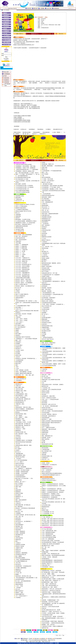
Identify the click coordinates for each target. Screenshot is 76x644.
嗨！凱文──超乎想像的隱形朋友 (23, 581)
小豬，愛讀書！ (19, 415)
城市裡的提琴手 (19, 583)
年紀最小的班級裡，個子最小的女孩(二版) (25, 515)
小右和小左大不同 (46, 296)
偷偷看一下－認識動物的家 (22, 245)
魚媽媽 (43, 162)
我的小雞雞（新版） (20, 387)
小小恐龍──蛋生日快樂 (47, 179)
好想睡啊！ (18, 344)
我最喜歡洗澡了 (19, 384)
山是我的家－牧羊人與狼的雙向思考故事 (51, 389)
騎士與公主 (18, 452)
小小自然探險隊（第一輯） (48, 512)
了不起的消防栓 (46, 308)
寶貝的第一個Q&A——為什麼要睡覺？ (24, 283)
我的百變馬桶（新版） (21, 455)
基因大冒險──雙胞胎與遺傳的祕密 (50, 214)
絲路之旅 (44, 371)
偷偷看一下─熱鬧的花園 (21, 248)
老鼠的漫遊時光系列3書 (47, 444)
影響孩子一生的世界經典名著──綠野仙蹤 (52, 489)
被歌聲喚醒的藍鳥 (46, 220)
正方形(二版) (18, 573)
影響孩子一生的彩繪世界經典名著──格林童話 (53, 484)
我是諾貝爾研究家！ (20, 594)
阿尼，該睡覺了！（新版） (22, 417)
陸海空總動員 (19, 362)
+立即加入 (6, 60)
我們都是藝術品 (46, 559)
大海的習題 (45, 369)
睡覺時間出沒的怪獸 (47, 237)
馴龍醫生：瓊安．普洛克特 (48, 625)
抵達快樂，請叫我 (46, 437)
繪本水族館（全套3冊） (21, 184)
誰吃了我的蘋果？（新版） (22, 434)
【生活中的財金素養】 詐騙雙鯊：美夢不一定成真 (54, 364)
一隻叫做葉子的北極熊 (47, 184)
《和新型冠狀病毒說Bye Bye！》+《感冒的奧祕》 (27, 169)
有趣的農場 (18, 216)
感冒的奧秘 (18, 198)
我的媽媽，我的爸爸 (47, 288)
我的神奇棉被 (45, 248)
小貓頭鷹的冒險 (19, 454)
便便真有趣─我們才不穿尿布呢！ (23, 337)
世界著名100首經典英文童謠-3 (49, 480)
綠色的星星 (45, 233)
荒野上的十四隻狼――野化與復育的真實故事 (52, 411)
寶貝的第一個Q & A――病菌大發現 (23, 281)
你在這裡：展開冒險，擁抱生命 (49, 414)
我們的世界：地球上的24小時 (49, 404)
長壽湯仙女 (18, 551)
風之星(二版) (45, 376)
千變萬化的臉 (19, 199)
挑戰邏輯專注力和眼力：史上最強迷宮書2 (25, 223)
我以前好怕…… (19, 564)
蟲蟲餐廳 (44, 313)
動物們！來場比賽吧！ (47, 266)
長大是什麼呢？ (19, 345)
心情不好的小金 (46, 209)
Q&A (6, 76)
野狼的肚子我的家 (20, 546)
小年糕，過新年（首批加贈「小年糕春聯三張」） (54, 304)
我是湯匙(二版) (19, 526)
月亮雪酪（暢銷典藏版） (21, 568)
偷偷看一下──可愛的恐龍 (21, 250)
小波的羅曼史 (19, 380)
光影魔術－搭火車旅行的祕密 (22, 470)
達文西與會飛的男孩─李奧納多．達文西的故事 (53, 542)
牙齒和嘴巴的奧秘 (20, 196)
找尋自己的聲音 (19, 528)
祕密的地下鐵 (45, 628)
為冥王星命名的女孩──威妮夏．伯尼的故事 (52, 616)
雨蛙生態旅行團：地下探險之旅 (23, 505)
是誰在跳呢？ (19, 324)
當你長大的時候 (46, 393)
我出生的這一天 (46, 207)
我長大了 (18, 299)
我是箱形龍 (18, 530)
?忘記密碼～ (6, 59)
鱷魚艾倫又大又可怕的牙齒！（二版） (24, 478)
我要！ (17, 365)
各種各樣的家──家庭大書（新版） (24, 407)
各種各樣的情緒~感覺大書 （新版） (24, 445)
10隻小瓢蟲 (18, 243)
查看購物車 (56, 8)
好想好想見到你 (46, 212)
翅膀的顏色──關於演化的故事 (49, 429)
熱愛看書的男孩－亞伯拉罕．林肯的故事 (51, 571)
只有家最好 (18, 598)
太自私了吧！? (19, 309)
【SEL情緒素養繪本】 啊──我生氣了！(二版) (26, 301)
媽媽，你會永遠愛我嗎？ (21, 500)
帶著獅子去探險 (46, 276)
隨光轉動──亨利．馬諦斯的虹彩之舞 (51, 554)
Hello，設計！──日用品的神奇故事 (50, 399)
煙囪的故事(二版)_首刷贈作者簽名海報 (51, 380)
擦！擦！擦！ (19, 288)
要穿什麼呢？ (19, 334)
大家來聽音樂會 (46, 449)
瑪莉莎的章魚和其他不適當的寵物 (23, 442)
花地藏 (43, 441)
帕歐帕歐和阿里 (46, 507)
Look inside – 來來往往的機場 (22, 266)
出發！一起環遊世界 (47, 470)
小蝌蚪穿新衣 (19, 480)
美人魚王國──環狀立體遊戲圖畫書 (24, 235)
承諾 (17, 488)
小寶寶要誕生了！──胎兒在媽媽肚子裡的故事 (26, 339)
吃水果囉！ (18, 354)
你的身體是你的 (46, 265)
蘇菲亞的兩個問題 (46, 177)
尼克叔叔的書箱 (46, 413)
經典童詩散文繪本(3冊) (47, 344)
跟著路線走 (18, 492)
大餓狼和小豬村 (19, 548)
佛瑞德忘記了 (19, 569)
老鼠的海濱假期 (46, 426)
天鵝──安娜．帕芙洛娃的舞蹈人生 (50, 585)
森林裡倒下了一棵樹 (47, 419)
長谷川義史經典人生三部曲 (22, 179)
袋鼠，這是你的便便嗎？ (21, 240)
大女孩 (43, 316)
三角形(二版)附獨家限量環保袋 (23, 559)
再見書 (17, 332)
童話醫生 (44, 332)
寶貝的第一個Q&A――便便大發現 (23, 279)
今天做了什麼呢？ (46, 329)
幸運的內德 (18, 439)
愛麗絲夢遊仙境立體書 (47, 468)
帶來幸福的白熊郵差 (20, 558)
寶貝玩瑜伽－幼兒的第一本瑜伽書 (23, 314)
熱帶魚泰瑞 (18, 571)
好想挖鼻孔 (45, 324)
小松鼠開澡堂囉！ (20, 360)
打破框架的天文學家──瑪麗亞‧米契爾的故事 (52, 626)
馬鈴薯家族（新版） (20, 419)
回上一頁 (58, 635)
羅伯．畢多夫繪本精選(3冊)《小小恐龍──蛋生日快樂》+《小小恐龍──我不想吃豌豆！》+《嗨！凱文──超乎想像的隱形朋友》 (27, 174)
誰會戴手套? (18, 347)
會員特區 (29, 8)
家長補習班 (18, 520)
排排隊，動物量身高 (20, 531)
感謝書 (17, 330)
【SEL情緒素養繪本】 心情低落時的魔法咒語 (52, 294)
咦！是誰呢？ (19, 449)
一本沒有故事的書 (46, 194)
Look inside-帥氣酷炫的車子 (22, 271)
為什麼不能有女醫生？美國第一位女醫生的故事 (53, 579)
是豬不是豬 (45, 167)
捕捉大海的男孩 (46, 439)
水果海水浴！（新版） (21, 429)
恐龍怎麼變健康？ (20, 525)
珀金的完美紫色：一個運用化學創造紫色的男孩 (53, 623)
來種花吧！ (18, 335)
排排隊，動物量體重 (20, 533)
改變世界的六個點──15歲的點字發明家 (51, 592)
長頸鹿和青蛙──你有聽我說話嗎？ (24, 566)
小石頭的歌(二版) (46, 388)
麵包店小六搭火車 (46, 182)
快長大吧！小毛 (46, 459)
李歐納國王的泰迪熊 (47, 217)
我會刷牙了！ (19, 329)
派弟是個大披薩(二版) (47, 456)
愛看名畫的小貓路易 (47, 278)
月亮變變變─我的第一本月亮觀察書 (24, 440)
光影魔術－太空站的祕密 (21, 473)
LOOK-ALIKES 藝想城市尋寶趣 (49, 537)
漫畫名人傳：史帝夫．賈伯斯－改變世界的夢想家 (54, 576)
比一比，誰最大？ (20, 462)
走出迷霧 (44, 381)
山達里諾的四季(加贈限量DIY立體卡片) (51, 475)
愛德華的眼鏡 (45, 205)
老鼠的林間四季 (46, 418)
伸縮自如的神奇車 (46, 270)
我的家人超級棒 (46, 258)
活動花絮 (7, 82)
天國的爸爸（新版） (20, 404)
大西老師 (44, 232)
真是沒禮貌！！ (19, 307)
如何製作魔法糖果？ (47, 318)
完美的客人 (18, 435)
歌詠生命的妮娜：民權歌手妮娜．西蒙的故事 (52, 621)
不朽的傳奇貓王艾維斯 (47, 615)
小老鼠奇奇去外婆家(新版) (22, 411)
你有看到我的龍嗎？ (20, 475)
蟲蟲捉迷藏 (18, 490)
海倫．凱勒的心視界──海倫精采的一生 (51, 581)
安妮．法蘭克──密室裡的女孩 (49, 584)
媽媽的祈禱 (18, 540)
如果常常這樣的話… (20, 463)
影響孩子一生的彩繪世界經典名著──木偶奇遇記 (53, 490)
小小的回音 (45, 255)
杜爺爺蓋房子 (45, 458)
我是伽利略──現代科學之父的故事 (50, 602)
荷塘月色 (18, 498)
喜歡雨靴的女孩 (19, 535)
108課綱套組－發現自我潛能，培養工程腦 (25, 166)
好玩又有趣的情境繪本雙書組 (22, 191)
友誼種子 (18, 450)
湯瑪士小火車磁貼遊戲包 (21, 206)
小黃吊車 (18, 357)
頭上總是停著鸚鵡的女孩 (21, 561)
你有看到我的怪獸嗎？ (21, 477)
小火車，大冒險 (19, 586)
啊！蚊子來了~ (45, 314)
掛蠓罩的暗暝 (45, 432)
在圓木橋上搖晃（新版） (21, 391)
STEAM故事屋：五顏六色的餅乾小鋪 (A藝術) (52, 186)
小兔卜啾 (18, 444)
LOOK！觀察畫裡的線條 (47, 534)
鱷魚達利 (44, 235)
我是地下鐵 (45, 434)
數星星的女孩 (45, 386)
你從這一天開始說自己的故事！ (49, 398)
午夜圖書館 (18, 513)
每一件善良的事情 (46, 378)
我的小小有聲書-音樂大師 (21, 284)
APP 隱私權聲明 (58, 639)
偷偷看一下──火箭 (20, 253)
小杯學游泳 (45, 242)
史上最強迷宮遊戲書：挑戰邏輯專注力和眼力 (26, 221)
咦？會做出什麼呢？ (20, 325)
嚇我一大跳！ (19, 340)
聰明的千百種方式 (46, 240)
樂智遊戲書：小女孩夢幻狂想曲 (23, 219)
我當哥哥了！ (19, 502)
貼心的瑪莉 (18, 523)
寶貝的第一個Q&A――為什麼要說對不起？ (25, 286)
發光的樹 (44, 394)
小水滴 (17, 368)
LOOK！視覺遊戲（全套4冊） (22, 370)
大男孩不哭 (45, 204)
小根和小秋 (18, 386)
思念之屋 (18, 589)
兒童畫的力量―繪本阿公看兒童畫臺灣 (51, 544)
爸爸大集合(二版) (20, 465)
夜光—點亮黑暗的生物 (47, 299)
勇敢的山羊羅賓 (46, 391)
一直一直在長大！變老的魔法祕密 (50, 406)
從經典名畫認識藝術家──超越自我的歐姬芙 (52, 560)
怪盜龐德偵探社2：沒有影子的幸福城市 (51, 495)
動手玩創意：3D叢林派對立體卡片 (24, 224)
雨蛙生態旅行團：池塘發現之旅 (23, 399)
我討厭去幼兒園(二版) (21, 432)
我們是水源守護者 (46, 408)
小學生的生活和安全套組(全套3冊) (24, 164)
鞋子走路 (18, 293)
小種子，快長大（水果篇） (22, 320)
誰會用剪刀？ (19, 349)
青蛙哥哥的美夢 (46, 321)
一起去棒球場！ (46, 224)
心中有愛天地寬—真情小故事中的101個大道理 (53, 522)
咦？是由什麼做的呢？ (21, 327)
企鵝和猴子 (45, 453)
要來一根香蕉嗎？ (46, 225)
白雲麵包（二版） (20, 392)
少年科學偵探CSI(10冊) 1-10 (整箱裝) (24, 186)
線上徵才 (7, 72)
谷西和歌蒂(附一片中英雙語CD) (49, 465)
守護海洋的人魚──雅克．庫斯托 (50, 587)
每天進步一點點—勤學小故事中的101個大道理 (53, 520)
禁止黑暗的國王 (46, 199)
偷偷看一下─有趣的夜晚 (21, 246)
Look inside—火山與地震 (21, 263)
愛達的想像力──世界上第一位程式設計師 (52, 589)
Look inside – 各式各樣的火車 (22, 274)
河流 (43, 383)
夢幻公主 (18, 213)
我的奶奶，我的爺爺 (47, 291)
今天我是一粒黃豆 (20, 350)
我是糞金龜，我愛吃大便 (48, 164)
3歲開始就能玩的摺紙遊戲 (22, 226)
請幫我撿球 (45, 286)
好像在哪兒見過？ (46, 215)
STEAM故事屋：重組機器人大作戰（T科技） (52, 189)
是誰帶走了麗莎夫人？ (47, 564)
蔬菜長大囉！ (19, 355)
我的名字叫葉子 (19, 485)
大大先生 (44, 238)
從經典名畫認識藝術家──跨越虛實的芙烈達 (52, 562)
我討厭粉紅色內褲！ (47, 331)
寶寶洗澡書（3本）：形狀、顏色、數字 (25, 375)
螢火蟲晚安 (18, 495)
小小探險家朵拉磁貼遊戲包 (22, 209)
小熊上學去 (18, 563)
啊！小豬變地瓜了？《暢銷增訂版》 (24, 468)
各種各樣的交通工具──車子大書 (50, 273)
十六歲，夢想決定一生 (47, 517)
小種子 (17, 367)
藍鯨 (17, 541)
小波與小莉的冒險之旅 (21, 379)
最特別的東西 (45, 448)
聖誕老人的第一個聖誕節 (48, 301)
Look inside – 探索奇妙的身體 (22, 269)
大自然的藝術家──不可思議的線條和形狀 (52, 171)
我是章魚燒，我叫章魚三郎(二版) (23, 576)
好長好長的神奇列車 (20, 238)
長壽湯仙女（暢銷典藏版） (22, 553)
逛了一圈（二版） (46, 547)
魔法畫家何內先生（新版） (48, 546)
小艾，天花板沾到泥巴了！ (22, 596)
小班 (43, 250)
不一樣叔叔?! (18, 510)
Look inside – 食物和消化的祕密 (23, 259)
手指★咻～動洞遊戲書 (21, 467)
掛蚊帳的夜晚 (45, 431)
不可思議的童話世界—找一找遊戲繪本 (51, 275)
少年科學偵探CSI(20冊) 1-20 (22, 189)
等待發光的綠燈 (46, 309)
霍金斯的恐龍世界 (20, 402)
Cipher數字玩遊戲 (20, 229)
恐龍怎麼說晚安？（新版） (22, 396)
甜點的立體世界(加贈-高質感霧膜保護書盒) (52, 473)
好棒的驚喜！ (19, 342)
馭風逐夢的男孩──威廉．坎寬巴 (50, 582)
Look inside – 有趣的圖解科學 (22, 273)
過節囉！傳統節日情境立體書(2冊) (24, 373)
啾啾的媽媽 (45, 319)
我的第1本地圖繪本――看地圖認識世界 (25, 409)
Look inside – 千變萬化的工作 (22, 258)
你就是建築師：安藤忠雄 (48, 567)
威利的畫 (44, 454)
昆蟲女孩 (44, 608)
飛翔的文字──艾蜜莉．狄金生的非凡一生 (52, 612)
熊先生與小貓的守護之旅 (48, 339)
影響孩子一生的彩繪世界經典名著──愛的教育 (53, 492)
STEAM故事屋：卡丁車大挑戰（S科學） (51, 187)
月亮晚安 (18, 291)
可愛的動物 (18, 214)
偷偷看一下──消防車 (20, 255)
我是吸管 (44, 229)
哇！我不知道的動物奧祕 (21, 460)
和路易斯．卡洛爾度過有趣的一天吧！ (51, 600)
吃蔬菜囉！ (18, 352)
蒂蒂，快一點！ (46, 210)
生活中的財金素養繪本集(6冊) (49, 366)
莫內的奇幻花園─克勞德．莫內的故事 (51, 541)
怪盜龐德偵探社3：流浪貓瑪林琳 (50, 497)
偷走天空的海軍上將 (47, 306)
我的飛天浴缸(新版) (20, 457)
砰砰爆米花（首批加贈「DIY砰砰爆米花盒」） (26, 358)
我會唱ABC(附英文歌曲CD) (48, 479)
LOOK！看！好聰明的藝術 (48, 539)
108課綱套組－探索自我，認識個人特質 (25, 171)
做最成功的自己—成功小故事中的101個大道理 (53, 525)
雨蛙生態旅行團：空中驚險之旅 (23, 424)
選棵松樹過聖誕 (19, 584)
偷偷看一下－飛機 (20, 256)
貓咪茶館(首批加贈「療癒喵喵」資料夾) (51, 263)
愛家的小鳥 (45, 169)
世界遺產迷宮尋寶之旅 (21, 554)
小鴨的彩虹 (18, 317)
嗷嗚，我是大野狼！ (47, 289)
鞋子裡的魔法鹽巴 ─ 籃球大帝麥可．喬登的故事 (53, 572)
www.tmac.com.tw (12, 8)
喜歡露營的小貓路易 (47, 280)
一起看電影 (18, 588)
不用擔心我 (45, 311)
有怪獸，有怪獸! (46, 463)
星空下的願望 (45, 174)
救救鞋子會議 (45, 510)
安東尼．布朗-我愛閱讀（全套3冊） (24, 372)
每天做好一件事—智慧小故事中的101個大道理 (53, 519)
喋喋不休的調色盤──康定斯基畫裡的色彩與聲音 (53, 555)
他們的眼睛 (45, 401)
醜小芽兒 (44, 261)
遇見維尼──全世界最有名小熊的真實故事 (25, 508)
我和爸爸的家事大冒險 (47, 326)
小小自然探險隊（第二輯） (48, 513)
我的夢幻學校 (45, 256)
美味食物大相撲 (46, 268)
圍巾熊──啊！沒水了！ (21, 482)
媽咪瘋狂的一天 (19, 497)
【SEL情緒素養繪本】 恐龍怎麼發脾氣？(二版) (26, 578)
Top (63, 635)
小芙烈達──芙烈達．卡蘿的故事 (50, 557)
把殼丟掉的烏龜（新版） (21, 414)
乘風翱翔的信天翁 (46, 219)
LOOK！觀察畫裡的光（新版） (49, 536)
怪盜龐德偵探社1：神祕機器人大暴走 (51, 494)
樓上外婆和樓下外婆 (47, 451)
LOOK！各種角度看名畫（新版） (50, 531)
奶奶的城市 (18, 518)
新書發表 (7, 80)
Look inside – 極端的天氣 (21, 261)
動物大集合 (18, 363)
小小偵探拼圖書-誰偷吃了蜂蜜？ (23, 306)
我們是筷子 (45, 227)
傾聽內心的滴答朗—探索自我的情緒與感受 (52, 421)
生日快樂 (44, 334)
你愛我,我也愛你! (19, 298)
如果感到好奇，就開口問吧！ (49, 396)
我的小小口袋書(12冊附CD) (22, 294)
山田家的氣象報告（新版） (22, 394)
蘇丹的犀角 (45, 403)
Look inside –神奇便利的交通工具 (23, 264)
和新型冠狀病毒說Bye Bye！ (48, 195)
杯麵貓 (43, 336)
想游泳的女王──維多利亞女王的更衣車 (51, 590)
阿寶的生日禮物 (19, 493)
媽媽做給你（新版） (20, 427)
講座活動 (7, 78)
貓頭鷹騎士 (45, 260)
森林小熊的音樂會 (46, 200)
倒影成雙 (44, 549)
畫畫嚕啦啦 (18, 430)
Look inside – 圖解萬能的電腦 (22, 276)
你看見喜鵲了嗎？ (46, 565)
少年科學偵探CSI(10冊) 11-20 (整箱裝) (24, 187)
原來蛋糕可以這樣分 (47, 323)
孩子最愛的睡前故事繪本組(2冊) (23, 177)
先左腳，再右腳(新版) (21, 397)
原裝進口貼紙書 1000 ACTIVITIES (23, 211)
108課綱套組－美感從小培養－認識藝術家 (25, 168)
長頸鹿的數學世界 (46, 284)
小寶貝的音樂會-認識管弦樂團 (22, 278)
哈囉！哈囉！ (19, 487)
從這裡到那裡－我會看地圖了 (49, 298)
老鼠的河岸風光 (46, 424)
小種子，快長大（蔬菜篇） (22, 319)
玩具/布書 (49, 8)
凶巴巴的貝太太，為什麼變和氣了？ (24, 521)
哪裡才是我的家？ (20, 591)
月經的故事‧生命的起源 (47, 409)
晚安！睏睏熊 (19, 556)
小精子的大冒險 (19, 389)
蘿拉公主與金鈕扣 (46, 472)
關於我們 (36, 8)
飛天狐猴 (18, 536)
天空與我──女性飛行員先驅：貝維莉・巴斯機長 (53, 613)
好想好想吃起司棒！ (47, 230)
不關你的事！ (19, 241)
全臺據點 (42, 8)
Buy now (61, 34)
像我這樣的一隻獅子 (47, 197)
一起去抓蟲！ (19, 459)
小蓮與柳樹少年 (46, 253)
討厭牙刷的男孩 (19, 538)
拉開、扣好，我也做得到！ (22, 236)
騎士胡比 (18, 447)
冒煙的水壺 (18, 550)
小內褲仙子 (18, 543)
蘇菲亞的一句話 (19, 511)
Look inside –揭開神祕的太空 (22, 268)
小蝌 (43, 176)
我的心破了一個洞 (46, 375)
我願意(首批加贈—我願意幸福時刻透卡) (51, 423)
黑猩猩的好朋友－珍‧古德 (48, 577)
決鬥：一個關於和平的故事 (48, 428)
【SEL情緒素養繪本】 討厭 (48, 293)
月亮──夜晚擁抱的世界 (47, 202)
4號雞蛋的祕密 (45, 327)
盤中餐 (43, 442)
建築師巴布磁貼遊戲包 (21, 208)
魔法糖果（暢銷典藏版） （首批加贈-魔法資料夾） (54, 166)
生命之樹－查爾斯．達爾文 (48, 574)
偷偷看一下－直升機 (20, 251)
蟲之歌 (17, 406)
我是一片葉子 (19, 315)
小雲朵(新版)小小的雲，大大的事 (23, 422)
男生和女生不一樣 (20, 201)
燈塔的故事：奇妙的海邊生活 (49, 416)
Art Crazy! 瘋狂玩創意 (47, 529)
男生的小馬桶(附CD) (20, 296)
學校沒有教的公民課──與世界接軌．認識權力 (53, 385)
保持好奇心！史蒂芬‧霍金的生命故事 (50, 607)
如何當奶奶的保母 (20, 579)
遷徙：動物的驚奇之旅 (47, 436)
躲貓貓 (17, 574)
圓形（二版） (45, 172)
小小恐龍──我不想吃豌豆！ (48, 181)
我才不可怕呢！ (46, 271)
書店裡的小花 (45, 252)
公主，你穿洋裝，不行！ (48, 247)
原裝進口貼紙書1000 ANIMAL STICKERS (25, 205)
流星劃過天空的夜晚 (20, 545)
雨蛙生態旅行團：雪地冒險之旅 (23, 425)
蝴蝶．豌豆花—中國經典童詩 (49, 343)
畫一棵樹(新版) (19, 507)
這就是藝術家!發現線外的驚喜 (49, 303)
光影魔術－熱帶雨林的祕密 (22, 472)
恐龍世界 (18, 218)
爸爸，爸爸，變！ (20, 516)
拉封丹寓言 (18, 437)
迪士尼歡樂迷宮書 (20, 231)
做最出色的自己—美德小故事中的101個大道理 (53, 524)
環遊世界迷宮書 (19, 228)
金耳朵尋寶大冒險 (46, 505)
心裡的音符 (18, 503)
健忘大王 (44, 508)
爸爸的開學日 (45, 222)
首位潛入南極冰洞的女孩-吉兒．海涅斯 (51, 610)
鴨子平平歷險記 (19, 483)
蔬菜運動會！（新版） (21, 420)
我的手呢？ (18, 289)
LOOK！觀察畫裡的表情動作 (48, 532)
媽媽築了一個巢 (19, 593)
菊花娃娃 (18, 412)
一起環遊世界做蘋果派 (47, 337)
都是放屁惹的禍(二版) (21, 401)
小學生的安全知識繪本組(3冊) (22, 192)
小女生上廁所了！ (20, 322)
